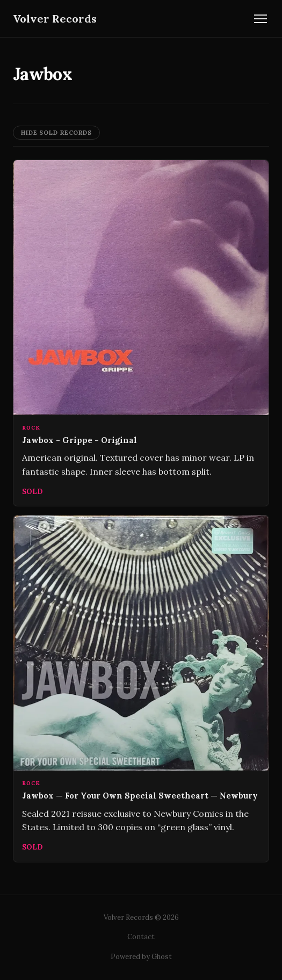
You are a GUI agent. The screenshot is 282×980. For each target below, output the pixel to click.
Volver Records (55, 19)
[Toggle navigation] (261, 19)
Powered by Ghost (141, 957)
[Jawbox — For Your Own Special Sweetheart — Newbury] (141, 688)
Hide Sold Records (56, 133)
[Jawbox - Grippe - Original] (141, 333)
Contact (141, 937)
